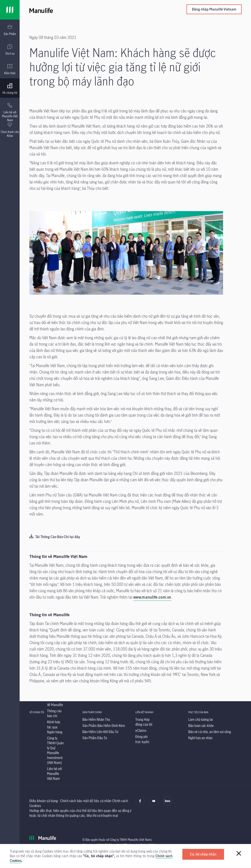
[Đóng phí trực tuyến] (142, 739)
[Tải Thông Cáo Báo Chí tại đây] (55, 537)
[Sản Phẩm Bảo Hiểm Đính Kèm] (104, 726)
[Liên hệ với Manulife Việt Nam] (54, 774)
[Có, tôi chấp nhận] (203, 854)
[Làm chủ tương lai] (201, 719)
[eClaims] (141, 730)
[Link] (10, 10)
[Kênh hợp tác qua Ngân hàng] (55, 727)
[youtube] (154, 804)
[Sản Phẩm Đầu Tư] (95, 738)
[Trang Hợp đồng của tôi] (144, 722)
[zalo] (167, 804)
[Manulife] (82, 10)
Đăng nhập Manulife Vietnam (214, 9)
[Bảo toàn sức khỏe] (201, 726)
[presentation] (10, 29)
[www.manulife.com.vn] (152, 598)
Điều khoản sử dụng (44, 801)
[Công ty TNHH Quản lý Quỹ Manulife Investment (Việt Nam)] (55, 750)
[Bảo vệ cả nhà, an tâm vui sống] (210, 732)
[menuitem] (10, 30)
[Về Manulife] (55, 705)
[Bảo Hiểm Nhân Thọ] (96, 719)
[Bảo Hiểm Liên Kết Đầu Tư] (100, 732)
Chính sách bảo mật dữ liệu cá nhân (86, 801)
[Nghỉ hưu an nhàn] (200, 738)
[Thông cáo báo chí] (54, 713)
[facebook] (140, 804)
